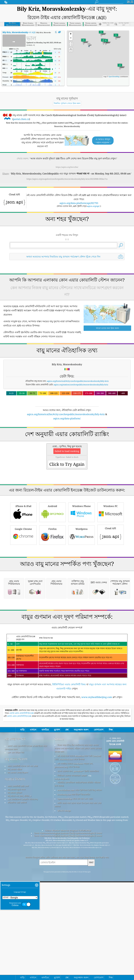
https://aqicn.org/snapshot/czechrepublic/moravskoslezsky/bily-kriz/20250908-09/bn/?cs (67, 179)
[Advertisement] (67, 443)
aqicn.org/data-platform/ (67, 418)
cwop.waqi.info (62, 889)
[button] (83, 42)
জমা (91, 973)
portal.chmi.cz (21, 119)
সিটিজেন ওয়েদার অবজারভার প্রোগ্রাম (72, 886)
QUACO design (64, 921)
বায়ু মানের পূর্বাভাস (15, 903)
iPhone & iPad (23, 549)
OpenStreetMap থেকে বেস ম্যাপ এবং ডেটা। (75, 909)
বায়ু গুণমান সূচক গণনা (16, 900)
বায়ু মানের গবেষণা (16, 869)
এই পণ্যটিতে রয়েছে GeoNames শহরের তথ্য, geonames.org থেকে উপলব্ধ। (74, 875)
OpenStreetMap (114, 77)
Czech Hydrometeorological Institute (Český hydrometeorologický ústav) (68, 943)
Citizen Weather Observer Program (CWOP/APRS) (68, 941)
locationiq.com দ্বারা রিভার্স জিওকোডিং (74, 905)
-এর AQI (19, 32)
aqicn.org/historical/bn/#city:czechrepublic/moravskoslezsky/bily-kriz (66, 414)
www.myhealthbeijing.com (97, 807)
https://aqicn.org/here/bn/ (67, 167)
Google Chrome (23, 572)
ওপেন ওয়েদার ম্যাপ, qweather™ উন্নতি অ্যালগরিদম (78, 881)
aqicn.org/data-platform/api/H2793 (79, 203)
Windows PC (111, 549)
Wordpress (82, 572)
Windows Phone (82, 549)
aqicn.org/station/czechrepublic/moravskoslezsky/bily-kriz (81, 385)
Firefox (52, 572)
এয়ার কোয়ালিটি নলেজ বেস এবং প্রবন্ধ (23, 876)
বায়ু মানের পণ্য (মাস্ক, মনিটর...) (19, 906)
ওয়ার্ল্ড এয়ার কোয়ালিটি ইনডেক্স (22, 823)
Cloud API (111, 571)
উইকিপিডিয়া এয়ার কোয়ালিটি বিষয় (69, 795)
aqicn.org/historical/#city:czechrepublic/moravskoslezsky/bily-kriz (78, 381)
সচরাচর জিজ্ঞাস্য (15, 890)
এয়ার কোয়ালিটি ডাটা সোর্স (18, 896)
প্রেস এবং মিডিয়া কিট (16, 863)
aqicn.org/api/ (93, 206)
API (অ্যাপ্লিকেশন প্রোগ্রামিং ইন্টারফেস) (23, 910)
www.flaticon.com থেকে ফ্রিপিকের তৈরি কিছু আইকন (80, 900)
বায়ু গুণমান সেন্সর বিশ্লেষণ (18, 883)
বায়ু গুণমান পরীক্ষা (15, 880)
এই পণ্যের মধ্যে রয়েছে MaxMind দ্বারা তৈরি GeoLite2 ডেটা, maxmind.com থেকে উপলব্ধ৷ (78, 868)
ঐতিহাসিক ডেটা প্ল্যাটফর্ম (17, 913)
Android (52, 549)
